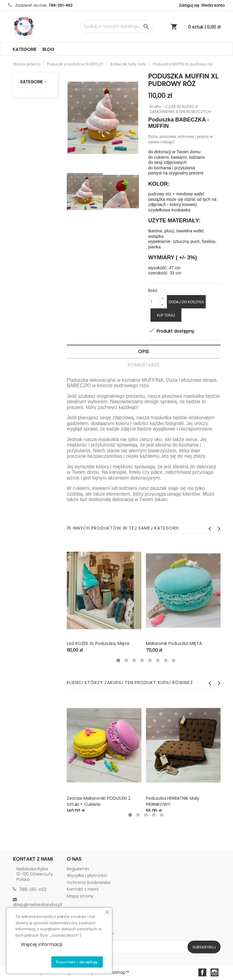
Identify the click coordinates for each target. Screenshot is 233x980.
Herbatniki (40, 134)
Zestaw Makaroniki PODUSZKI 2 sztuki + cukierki (99, 801)
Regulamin (78, 869)
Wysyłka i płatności (87, 875)
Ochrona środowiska (89, 882)
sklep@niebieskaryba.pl (37, 905)
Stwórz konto (213, 5)
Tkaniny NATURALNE (37, 337)
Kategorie (25, 49)
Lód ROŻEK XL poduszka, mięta (98, 643)
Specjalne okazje (37, 218)
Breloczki (37, 203)
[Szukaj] (116, 26)
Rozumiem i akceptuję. (77, 962)
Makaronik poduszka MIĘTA (174, 643)
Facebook (202, 972)
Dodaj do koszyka (186, 302)
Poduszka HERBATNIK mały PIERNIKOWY (173, 801)
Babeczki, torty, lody (37, 151)
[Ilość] (154, 302)
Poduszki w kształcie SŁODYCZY (37, 102)
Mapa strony (80, 896)
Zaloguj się (189, 5)
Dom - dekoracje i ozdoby (37, 243)
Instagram (214, 972)
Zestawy (40, 168)
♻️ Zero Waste (35, 283)
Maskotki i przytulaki (37, 186)
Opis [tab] (144, 352)
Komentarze (144, 365)
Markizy (40, 122)
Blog (48, 49)
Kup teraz (166, 315)
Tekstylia (37, 266)
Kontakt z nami (83, 889)
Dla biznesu (36, 320)
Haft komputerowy (37, 303)
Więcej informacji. (42, 944)
